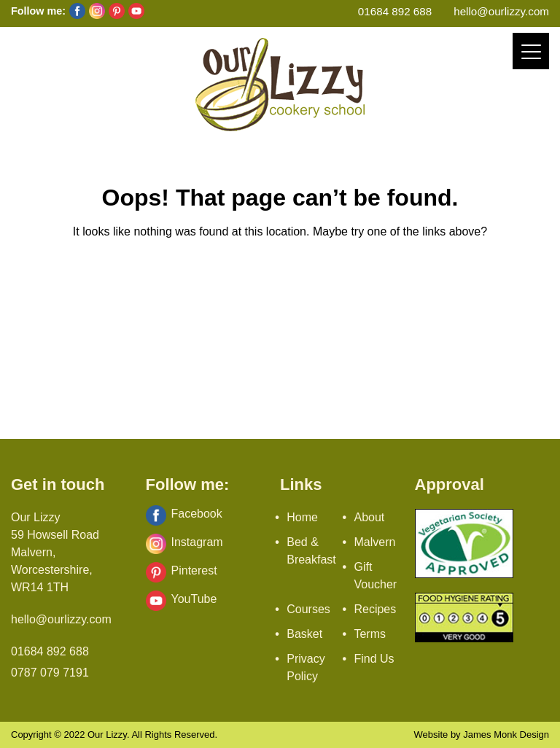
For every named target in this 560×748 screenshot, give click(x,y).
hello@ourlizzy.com (501, 11)
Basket (304, 634)
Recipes (375, 609)
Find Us (374, 659)
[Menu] (531, 51)
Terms (370, 634)
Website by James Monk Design (482, 735)
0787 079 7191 (50, 673)
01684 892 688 (395, 11)
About (369, 517)
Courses (308, 609)
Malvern (374, 542)
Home (302, 517)
